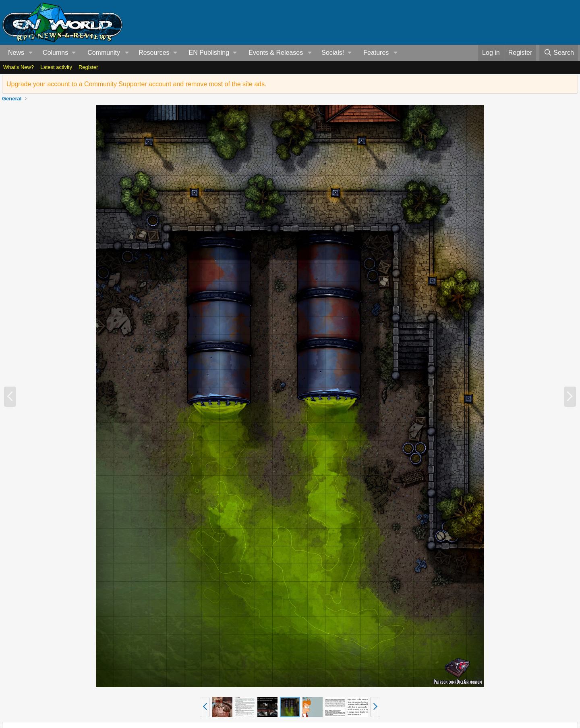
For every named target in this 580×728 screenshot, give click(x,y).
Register (88, 67)
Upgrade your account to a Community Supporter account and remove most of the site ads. (137, 84)
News (16, 53)
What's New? (19, 67)
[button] (31, 53)
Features (376, 53)
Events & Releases (276, 53)
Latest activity (56, 67)
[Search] (559, 53)
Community (104, 53)
